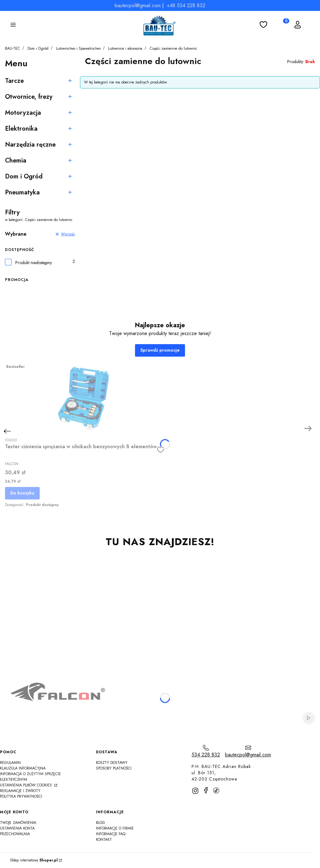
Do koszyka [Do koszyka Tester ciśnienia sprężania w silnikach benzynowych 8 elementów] (22, 493)
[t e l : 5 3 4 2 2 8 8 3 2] (206, 751)
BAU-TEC (12, 48)
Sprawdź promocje (160, 350)
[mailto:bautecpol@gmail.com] (248, 751)
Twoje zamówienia (18, 823)
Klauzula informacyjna (23, 768)
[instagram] (195, 791)
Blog (100, 823)
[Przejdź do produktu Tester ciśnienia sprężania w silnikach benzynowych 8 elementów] (85, 398)
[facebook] (206, 790)
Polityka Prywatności (21, 796)
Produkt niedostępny (34, 263)
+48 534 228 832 (186, 5)
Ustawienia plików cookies (27, 785)
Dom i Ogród (38, 48)
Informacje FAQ (111, 834)
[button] (13, 26)
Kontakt (104, 840)
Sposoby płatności (114, 768)
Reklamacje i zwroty (20, 791)
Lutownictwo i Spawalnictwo (78, 48)
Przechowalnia (15, 834)
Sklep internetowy (34, 860)
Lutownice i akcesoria (125, 48)
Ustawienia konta (17, 828)
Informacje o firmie (115, 828)
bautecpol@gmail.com (138, 5)
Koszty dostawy (112, 763)
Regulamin (10, 763)
